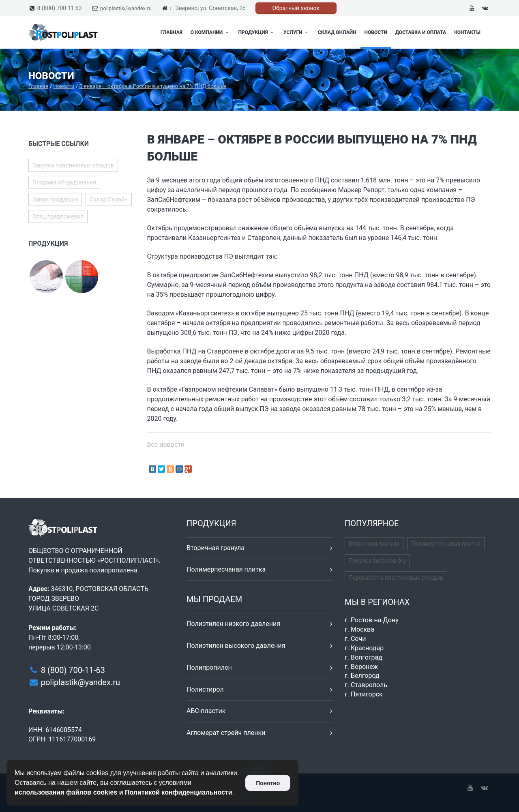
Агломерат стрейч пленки (226, 733)
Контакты (467, 32)
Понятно (268, 783)
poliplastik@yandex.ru (126, 8)
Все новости (166, 445)
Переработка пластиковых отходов (396, 578)
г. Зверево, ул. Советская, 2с (208, 8)
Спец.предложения (58, 216)
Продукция (257, 32)
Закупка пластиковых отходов (73, 165)
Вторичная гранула (216, 548)
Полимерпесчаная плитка (226, 569)
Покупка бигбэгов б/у (377, 561)
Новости (376, 32)
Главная (172, 32)
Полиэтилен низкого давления (233, 624)
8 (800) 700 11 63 (59, 8)
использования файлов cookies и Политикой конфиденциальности (123, 792)
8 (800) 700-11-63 (73, 670)
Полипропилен (209, 667)
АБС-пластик (206, 711)
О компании (210, 32)
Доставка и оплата (421, 32)
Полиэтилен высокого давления (236, 646)
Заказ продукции (55, 199)
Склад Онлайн (337, 32)
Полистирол (205, 689)
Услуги (297, 32)
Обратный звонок (296, 8)
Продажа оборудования (64, 182)
